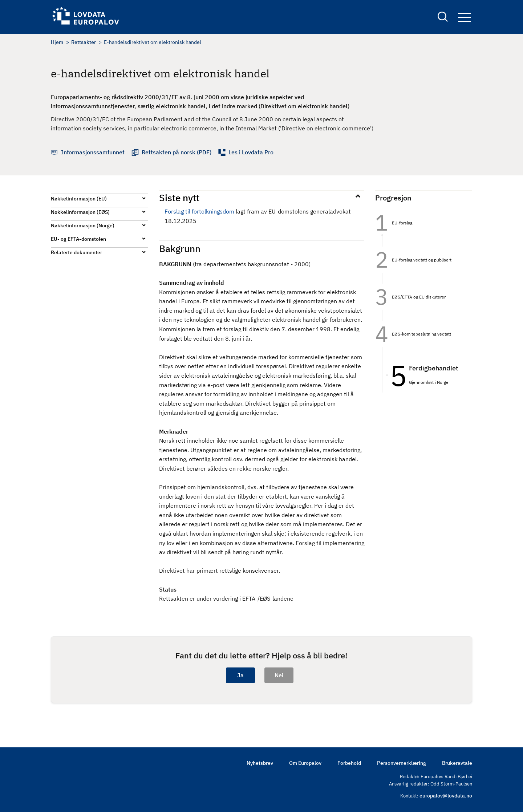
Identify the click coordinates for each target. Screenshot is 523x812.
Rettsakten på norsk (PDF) (177, 152)
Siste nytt (179, 198)
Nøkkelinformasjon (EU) (79, 199)
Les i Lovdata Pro (251, 152)
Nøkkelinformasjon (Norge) (83, 226)
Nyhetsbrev (260, 763)
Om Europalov (305, 763)
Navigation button (464, 17)
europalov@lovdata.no (446, 796)
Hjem (57, 42)
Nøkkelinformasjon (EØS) (80, 212)
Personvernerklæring (402, 763)
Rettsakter (84, 42)
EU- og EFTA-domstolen (78, 239)
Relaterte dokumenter (76, 252)
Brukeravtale (457, 763)
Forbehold (349, 763)
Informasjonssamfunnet (93, 152)
